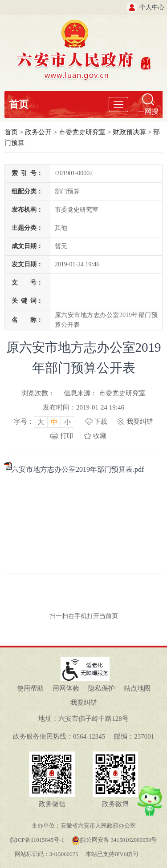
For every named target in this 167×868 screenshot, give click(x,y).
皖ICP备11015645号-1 (37, 840)
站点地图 (137, 688)
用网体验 (66, 688)
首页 (19, 104)
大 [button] (41, 422)
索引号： (27, 173)
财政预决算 (129, 132)
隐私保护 (102, 688)
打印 (67, 436)
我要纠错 (140, 422)
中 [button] (54, 422)
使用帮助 (30, 688)
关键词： (27, 301)
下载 (101, 422)
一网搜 (148, 111)
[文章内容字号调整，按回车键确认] (44, 422)
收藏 (100, 436)
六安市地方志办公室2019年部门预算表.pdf (78, 469)
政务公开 (38, 132)
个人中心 (152, 7)
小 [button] (67, 422)
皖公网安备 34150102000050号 (114, 840)
